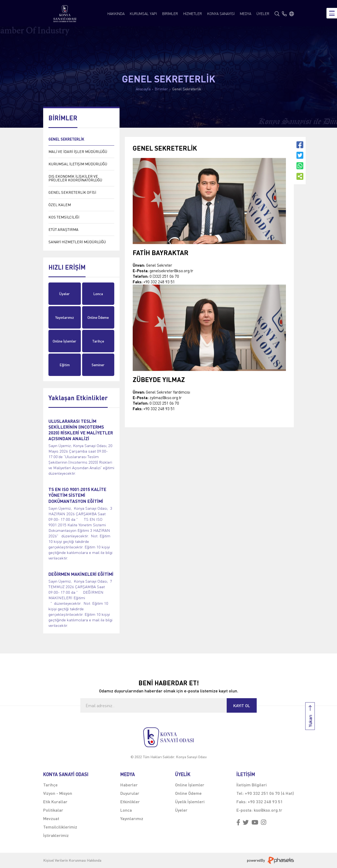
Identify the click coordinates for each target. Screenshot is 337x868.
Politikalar (53, 810)
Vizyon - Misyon (58, 793)
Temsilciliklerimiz (60, 827)
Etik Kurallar (55, 802)
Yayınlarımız (65, 317)
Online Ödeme (98, 317)
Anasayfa (143, 89)
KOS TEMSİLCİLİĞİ (64, 217)
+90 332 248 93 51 (265, 802)
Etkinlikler (130, 802)
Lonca (98, 294)
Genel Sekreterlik (187, 89)
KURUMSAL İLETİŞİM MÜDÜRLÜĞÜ (78, 164)
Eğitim (65, 365)
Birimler (161, 89)
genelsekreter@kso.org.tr (171, 271)
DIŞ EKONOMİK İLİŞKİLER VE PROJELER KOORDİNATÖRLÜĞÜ (75, 178)
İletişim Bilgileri (252, 785)
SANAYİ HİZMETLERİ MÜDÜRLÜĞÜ (77, 242)
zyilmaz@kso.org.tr (166, 398)
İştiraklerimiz (56, 835)
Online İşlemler (65, 341)
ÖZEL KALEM (60, 205)
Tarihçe (98, 341)
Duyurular (130, 793)
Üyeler (65, 294)
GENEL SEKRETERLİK (66, 139)
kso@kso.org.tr (268, 810)
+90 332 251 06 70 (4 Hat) (269, 793)
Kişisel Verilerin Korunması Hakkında (72, 860)
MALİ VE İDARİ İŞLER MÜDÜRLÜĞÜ (78, 152)
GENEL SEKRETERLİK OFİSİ (72, 192)
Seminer (98, 365)
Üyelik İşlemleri (190, 802)
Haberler (129, 785)
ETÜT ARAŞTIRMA (63, 229)
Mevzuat (51, 818)
